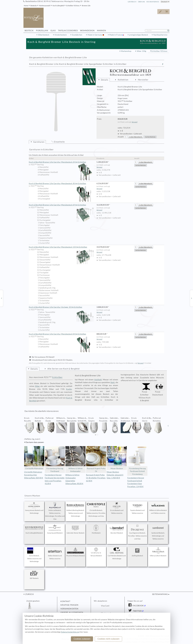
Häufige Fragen (69, 605)
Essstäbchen (77, 35)
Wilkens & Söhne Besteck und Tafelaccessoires (158, 508)
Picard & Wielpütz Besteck (76, 552)
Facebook (138, 606)
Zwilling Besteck (137, 552)
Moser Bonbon (117, 458)
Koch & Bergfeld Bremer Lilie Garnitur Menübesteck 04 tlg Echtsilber (61, 334)
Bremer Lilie (86, 6)
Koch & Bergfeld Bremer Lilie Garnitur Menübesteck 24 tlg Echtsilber (61, 162)
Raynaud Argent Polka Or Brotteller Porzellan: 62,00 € (96, 478)
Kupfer (69, 389)
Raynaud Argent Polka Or (96, 459)
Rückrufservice (153, 2)
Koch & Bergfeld (58, 6)
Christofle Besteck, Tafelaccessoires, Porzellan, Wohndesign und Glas (96, 510)
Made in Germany (95, 35)
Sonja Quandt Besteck (55, 529)
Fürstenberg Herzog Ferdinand (55, 459)
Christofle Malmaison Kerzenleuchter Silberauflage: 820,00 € (34, 475)
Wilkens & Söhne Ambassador (75, 459)
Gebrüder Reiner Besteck (75, 529)
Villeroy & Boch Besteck (158, 552)
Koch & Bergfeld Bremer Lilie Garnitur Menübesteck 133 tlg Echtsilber (61, 247)
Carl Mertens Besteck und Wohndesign (117, 554)
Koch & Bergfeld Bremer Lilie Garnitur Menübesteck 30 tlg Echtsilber (61, 184)
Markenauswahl (45, 6)
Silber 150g (141, 51)
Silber (37, 386)
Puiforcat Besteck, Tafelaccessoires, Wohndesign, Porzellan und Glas (55, 511)
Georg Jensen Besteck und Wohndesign (34, 508)
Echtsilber (57, 377)
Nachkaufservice (160, 35)
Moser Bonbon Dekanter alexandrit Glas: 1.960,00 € (115, 475)
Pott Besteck (96, 529)
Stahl (113, 382)
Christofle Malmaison (34, 458)
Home (26, 6)
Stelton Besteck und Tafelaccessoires (55, 554)
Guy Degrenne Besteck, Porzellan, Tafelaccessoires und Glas (137, 532)
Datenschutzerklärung (70, 632)
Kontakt (65, 601)
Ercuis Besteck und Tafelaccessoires (117, 508)
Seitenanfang (160, 594)
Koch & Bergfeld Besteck (34, 529)
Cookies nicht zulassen (108, 639)
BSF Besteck (34, 575)
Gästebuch (132, 2)
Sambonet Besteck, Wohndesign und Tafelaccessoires (158, 532)
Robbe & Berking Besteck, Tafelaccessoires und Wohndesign (75, 510)
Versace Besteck (96, 552)
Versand (134, 122)
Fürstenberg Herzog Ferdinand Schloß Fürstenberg (137, 461)
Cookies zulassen (82, 639)
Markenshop (126, 51)
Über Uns (141, 2)
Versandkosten (69, 609)
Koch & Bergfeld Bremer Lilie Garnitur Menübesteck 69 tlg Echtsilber (61, 205)
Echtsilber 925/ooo (73, 6)
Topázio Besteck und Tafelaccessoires (137, 508)
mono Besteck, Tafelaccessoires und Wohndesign (34, 555)
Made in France (116, 35)
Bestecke (34, 6)
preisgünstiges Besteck (139, 35)
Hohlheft (98, 380)
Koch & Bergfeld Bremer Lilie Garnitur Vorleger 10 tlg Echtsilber (61, 307)
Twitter (137, 611)
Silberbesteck (44, 35)
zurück (29, 594)
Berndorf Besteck (117, 529)
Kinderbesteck (61, 35)
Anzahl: (121, 137)
